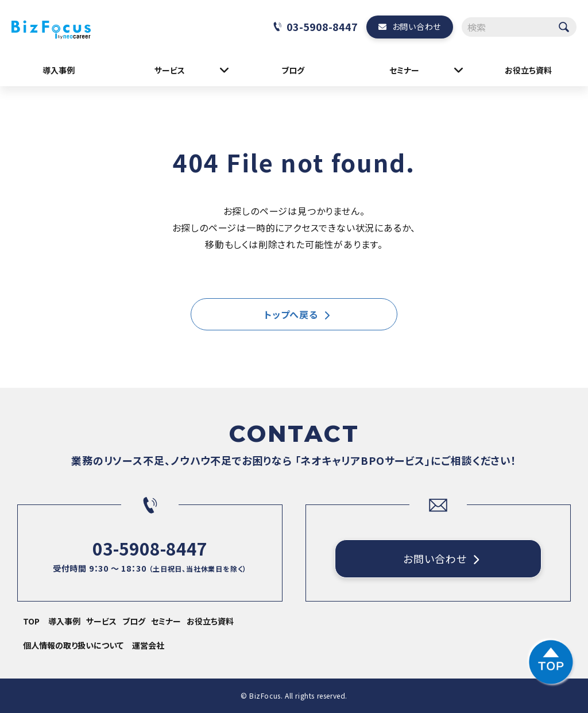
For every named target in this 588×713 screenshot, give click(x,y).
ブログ (293, 70)
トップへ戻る (291, 314)
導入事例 (59, 70)
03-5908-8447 (322, 26)
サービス (170, 70)
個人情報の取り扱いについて (73, 645)
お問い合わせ (417, 26)
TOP (31, 621)
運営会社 (148, 645)
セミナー (404, 70)
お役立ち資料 (528, 70)
